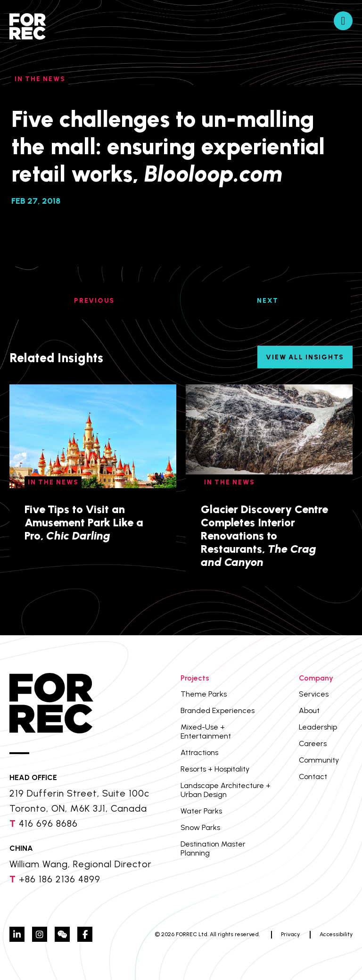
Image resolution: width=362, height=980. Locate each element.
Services (314, 694)
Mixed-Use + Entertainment (206, 731)
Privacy (290, 934)
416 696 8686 (48, 823)
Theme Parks (204, 694)
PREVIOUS (94, 301)
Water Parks (201, 811)
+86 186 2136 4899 (60, 879)
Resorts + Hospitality (215, 769)
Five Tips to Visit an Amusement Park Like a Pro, (84, 522)
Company (316, 678)
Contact (313, 777)
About (309, 710)
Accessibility (336, 934)
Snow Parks (200, 827)
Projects (195, 678)
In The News (40, 79)
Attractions (199, 752)
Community (319, 760)
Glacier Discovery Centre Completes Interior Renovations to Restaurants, (264, 536)
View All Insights (305, 357)
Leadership (318, 727)
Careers (313, 743)
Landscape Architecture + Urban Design (226, 790)
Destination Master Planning (213, 848)
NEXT (268, 301)
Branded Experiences (218, 710)
